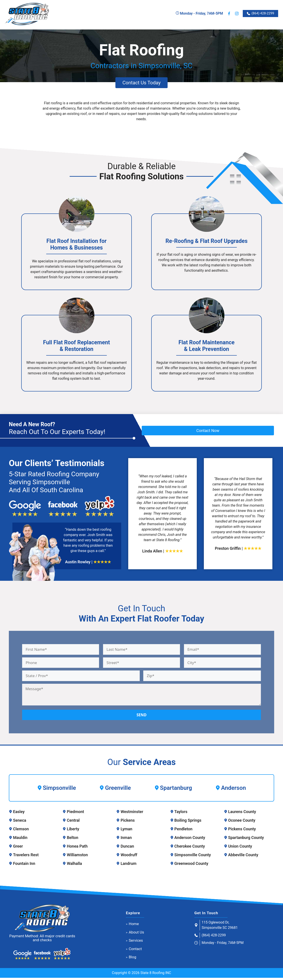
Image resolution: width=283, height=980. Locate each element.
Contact (135, 951)
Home (134, 926)
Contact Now (208, 433)
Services (136, 943)
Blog (132, 959)
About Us (136, 934)
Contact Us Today (142, 84)
